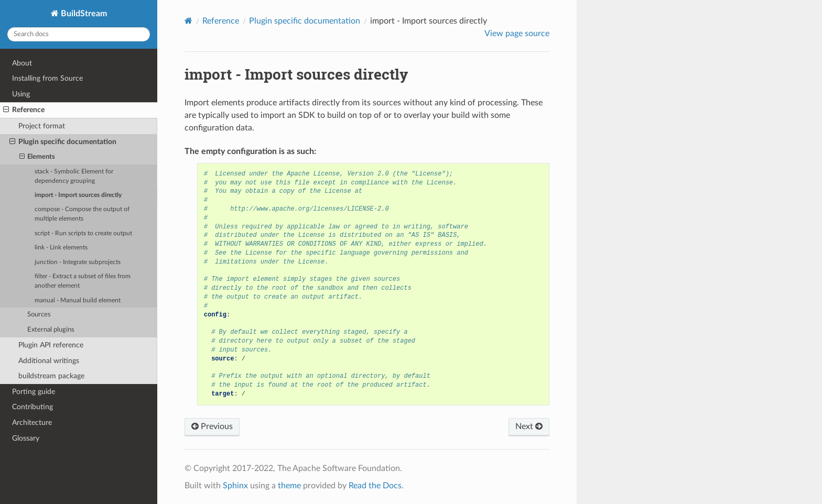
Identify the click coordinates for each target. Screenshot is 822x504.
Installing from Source (47, 78)
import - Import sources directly (78, 195)
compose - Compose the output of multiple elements (82, 214)
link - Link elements (61, 248)
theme (289, 486)
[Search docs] (79, 34)
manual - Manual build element (78, 300)
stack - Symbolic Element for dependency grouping (74, 176)
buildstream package (51, 376)
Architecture (32, 423)
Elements (37, 157)
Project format (42, 126)
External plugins (51, 330)
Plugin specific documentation (63, 142)
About (22, 63)
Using (21, 94)
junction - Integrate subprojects (78, 262)
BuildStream (83, 14)
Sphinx (235, 486)
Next (529, 426)
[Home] (188, 21)
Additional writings (49, 361)
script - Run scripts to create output (83, 233)
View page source (517, 34)
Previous (212, 426)
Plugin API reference (51, 345)
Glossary (26, 438)
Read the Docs (375, 486)
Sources (39, 315)
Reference (24, 110)
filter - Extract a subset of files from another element (83, 281)
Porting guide (34, 392)
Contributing (33, 407)
